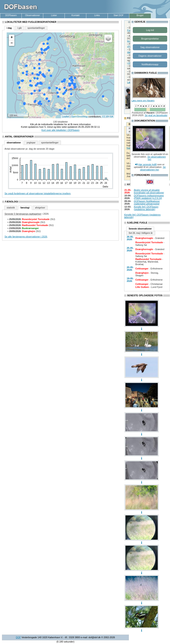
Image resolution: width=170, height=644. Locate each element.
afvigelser (40, 208)
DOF (18, 637)
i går (19, 28)
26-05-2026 (130, 238)
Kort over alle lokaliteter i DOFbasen (61, 130)
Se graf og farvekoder (156, 115)
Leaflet (66, 117)
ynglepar (31, 143)
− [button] (12, 43)
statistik (11, 208)
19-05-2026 (130, 280)
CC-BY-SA (108, 117)
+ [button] (12, 37)
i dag (9, 28)
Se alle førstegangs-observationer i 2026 (26, 237)
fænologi (25, 208)
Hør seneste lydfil (148, 164)
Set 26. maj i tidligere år (141, 233)
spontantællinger (36, 28)
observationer (14, 143)
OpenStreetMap (79, 117)
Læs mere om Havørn (143, 100)
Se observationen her (153, 168)
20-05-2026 (130, 269)
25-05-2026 (130, 249)
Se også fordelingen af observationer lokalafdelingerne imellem (38, 193)
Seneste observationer (140, 229)
